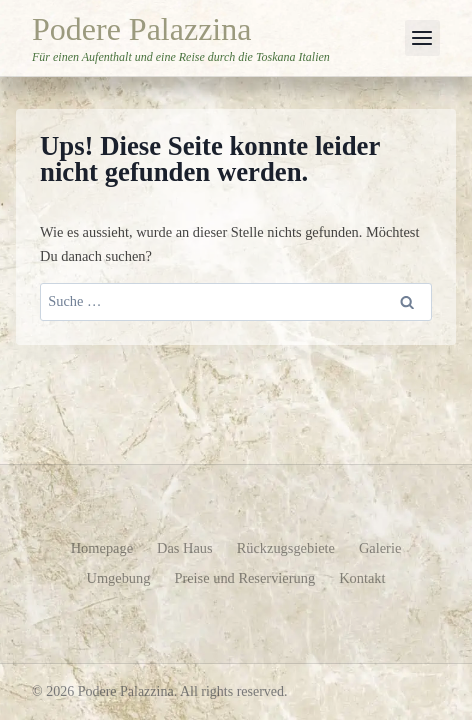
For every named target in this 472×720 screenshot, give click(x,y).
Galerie (380, 548)
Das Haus (185, 548)
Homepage (102, 548)
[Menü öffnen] (422, 37)
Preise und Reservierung (244, 578)
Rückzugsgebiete (286, 548)
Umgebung (118, 578)
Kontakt (362, 578)
